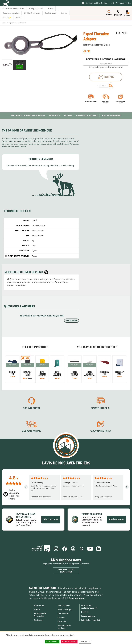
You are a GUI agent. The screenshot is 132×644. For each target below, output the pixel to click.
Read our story (77, 598)
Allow (19, 67)
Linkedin (99, 549)
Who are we (39, 605)
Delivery (85, 612)
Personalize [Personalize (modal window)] (85, 642)
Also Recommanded (111, 115)
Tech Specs (54, 115)
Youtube (90, 549)
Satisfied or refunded (91, 620)
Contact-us (39, 620)
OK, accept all (52, 642)
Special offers (63, 613)
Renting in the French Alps (40, 615)
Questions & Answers (87, 115)
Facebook (65, 549)
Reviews (68, 115)
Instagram (56, 549)
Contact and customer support (89, 607)
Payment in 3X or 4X (101, 408)
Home (4, 23)
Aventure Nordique (43, 588)
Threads (73, 549)
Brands (37, 609)
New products (64, 605)
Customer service (32, 408)
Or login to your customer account (106, 67)
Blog (40, 549)
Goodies (61, 618)
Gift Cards (62, 622)
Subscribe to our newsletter (66, 571)
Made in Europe (64, 609)
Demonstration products (64, 627)
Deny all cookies (69, 642)
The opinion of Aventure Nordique (28, 115)
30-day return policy (121, 102)
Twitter (82, 549)
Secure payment (88, 616)
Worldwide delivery (106, 102)
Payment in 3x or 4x (91, 101)
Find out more (51, 519)
